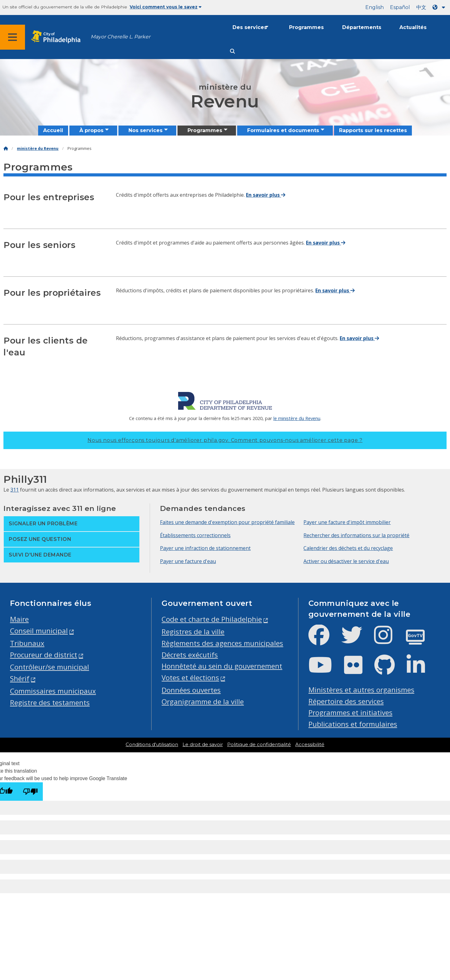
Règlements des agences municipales (222, 643)
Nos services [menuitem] (145, 130)
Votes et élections (190, 678)
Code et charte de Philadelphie (212, 619)
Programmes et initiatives (350, 713)
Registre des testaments (50, 703)
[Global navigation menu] (12, 37)
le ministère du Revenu (297, 418)
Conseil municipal (39, 631)
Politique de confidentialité (259, 745)
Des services (250, 27)
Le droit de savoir (203, 745)
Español (400, 7)
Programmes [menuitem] (205, 130)
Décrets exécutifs (190, 655)
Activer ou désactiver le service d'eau (346, 561)
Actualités (413, 27)
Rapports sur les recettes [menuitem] (373, 130)
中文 (421, 7)
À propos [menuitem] (91, 130)
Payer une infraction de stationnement (205, 548)
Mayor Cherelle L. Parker (120, 37)
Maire (19, 619)
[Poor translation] (30, 792)
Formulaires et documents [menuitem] (283, 130)
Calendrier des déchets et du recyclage (348, 548)
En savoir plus (266, 195)
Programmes (306, 27)
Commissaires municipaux (53, 691)
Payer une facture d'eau (188, 561)
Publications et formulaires (353, 724)
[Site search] (232, 51)
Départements (362, 27)
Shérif (20, 678)
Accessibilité (310, 745)
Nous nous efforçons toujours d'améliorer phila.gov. (225, 440)
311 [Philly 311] (15, 490)
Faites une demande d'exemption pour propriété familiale (227, 522)
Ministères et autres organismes (361, 690)
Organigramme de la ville (203, 702)
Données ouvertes (191, 690)
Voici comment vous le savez (166, 7)
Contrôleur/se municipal (50, 667)
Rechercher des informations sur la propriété (356, 535)
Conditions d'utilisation (152, 745)
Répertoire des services (346, 701)
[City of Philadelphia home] (58, 37)
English (375, 7)
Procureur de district (44, 655)
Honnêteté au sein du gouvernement (222, 666)
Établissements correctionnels (195, 535)
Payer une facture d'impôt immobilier (347, 522)
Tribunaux (27, 643)
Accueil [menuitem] (53, 130)
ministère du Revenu (38, 148)
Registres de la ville (193, 632)
